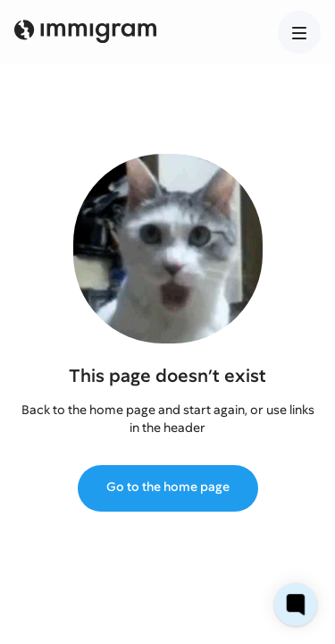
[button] (299, 32)
